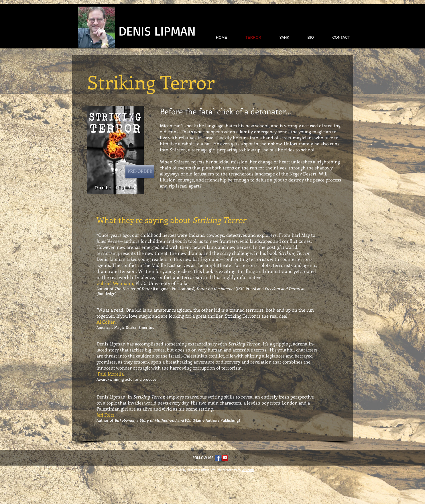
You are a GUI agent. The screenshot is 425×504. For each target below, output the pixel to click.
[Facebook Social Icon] (218, 458)
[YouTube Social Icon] (225, 458)
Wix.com (248, 470)
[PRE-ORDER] (140, 171)
